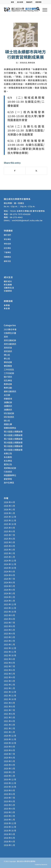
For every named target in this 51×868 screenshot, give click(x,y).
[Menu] (43, 10)
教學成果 (31, 63)
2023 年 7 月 (9, 623)
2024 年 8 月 (9, 575)
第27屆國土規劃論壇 (13, 439)
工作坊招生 (9, 369)
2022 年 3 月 (9, 681)
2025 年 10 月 (10, 524)
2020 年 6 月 (9, 758)
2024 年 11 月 (10, 564)
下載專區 (7, 252)
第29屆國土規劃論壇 (13, 446)
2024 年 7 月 (9, 579)
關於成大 (8, 281)
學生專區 (7, 239)
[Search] (37, 10)
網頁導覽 (38, 2)
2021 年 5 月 (9, 717)
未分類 (7, 395)
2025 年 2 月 (9, 553)
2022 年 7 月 (9, 666)
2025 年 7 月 (9, 535)
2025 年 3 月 (9, 550)
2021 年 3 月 (9, 725)
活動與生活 (9, 288)
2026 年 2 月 (9, 509)
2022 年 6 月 (9, 670)
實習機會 (8, 366)
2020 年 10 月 (10, 743)
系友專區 (8, 461)
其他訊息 (24, 63)
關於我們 (7, 235)
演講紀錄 (8, 402)
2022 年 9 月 (9, 659)
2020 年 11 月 (10, 739)
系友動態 (8, 457)
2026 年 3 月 (9, 506)
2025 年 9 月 (9, 528)
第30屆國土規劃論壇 (13, 450)
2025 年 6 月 (9, 539)
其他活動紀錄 (10, 340)
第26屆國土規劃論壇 (13, 435)
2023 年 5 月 (9, 630)
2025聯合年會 (10, 329)
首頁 (12, 2)
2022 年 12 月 (10, 648)
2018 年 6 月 (9, 838)
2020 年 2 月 (9, 772)
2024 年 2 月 (9, 597)
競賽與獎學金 (10, 428)
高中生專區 (9, 483)
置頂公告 (8, 464)
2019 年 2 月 (9, 816)
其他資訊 (8, 351)
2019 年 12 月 (10, 779)
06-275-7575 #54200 (20, 214)
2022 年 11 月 (10, 652)
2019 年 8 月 (9, 794)
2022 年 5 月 (9, 674)
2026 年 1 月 (9, 513)
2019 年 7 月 (9, 798)
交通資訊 (8, 291)
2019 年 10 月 (10, 787)
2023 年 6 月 (9, 626)
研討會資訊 (9, 417)
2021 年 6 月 (9, 714)
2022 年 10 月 (10, 655)
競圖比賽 (8, 424)
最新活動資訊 (10, 391)
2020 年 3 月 (9, 768)
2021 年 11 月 (10, 696)
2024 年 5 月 (9, 586)
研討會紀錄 (9, 413)
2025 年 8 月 (9, 531)
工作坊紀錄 (9, 373)
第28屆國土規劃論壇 (13, 442)
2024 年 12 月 (10, 561)
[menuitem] (12, 2)
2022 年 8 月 (9, 663)
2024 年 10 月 (10, 568)
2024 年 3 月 (9, 593)
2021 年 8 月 (9, 706)
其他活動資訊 (10, 344)
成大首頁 (20, 2)
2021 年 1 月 (9, 732)
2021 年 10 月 (10, 699)
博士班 (7, 355)
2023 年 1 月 (9, 644)
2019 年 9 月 (9, 790)
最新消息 (7, 261)
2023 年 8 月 (9, 619)
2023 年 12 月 (10, 604)
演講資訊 (8, 406)
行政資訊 (8, 472)
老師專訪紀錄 (10, 468)
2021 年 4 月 (9, 721)
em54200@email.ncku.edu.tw (27, 220)
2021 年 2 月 (9, 728)
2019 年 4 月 (9, 809)
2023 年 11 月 (10, 608)
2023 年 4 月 (9, 634)
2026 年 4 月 (9, 502)
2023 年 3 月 (9, 637)
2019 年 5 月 (9, 805)
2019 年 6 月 (9, 801)
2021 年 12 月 (10, 692)
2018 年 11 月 (10, 827)
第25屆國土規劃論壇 (13, 432)
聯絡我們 (29, 2)
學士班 (7, 359)
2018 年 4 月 (9, 841)
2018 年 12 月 (10, 823)
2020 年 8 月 (9, 750)
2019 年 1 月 (9, 820)
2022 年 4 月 (9, 677)
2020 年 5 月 (9, 761)
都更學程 (8, 479)
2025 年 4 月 (9, 546)
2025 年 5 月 (9, 542)
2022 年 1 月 (9, 688)
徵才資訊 (8, 377)
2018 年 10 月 (10, 831)
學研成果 (7, 244)
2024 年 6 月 (9, 582)
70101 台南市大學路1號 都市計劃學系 (27, 211)
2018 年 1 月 (9, 845)
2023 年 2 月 (9, 641)
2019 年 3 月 (9, 812)
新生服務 (8, 285)
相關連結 (7, 257)
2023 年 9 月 (9, 615)
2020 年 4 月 (9, 765)
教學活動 (8, 388)
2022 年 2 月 (9, 685)
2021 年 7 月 (9, 710)
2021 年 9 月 (9, 703)
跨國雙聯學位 (10, 475)
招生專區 (7, 248)
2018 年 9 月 (9, 834)
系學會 (7, 305)
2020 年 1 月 (9, 776)
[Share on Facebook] (15, 171)
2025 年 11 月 (10, 520)
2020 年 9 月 (9, 747)
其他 (6, 337)
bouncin (44, 864)
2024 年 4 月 (9, 590)
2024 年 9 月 (9, 571)
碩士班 (7, 421)
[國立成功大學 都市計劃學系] (21, 10)
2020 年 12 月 (10, 736)
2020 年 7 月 (9, 754)
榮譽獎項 (8, 399)
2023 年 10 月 (10, 612)
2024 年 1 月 (9, 601)
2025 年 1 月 (9, 557)
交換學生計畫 (10, 333)
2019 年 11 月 (10, 783)
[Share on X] (36, 171)
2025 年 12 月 (10, 517)
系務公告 (8, 453)
